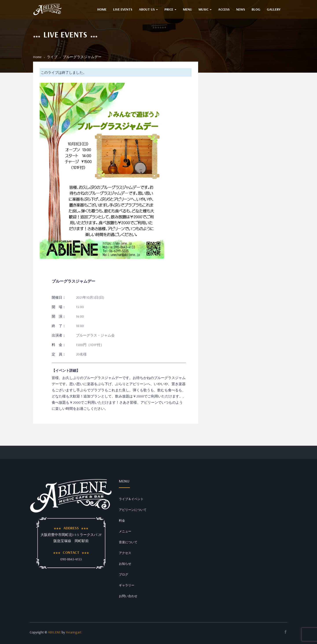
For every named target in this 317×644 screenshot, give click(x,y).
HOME (102, 9)
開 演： (59, 316)
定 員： (59, 354)
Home (37, 57)
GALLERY (274, 9)
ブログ (123, 574)
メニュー (125, 531)
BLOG (256, 9)
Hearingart (74, 632)
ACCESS (224, 9)
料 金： (59, 345)
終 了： (59, 326)
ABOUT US (148, 9)
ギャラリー (127, 585)
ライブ (52, 57)
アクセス (125, 553)
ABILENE (54, 632)
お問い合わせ (128, 596)
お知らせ (125, 564)
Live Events (123, 9)
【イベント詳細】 (66, 370)
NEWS (241, 9)
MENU (187, 9)
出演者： (59, 335)
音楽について (128, 542)
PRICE (170, 9)
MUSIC (205, 9)
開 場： (59, 307)
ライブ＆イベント (131, 499)
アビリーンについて (133, 510)
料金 (122, 521)
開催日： (59, 297)
